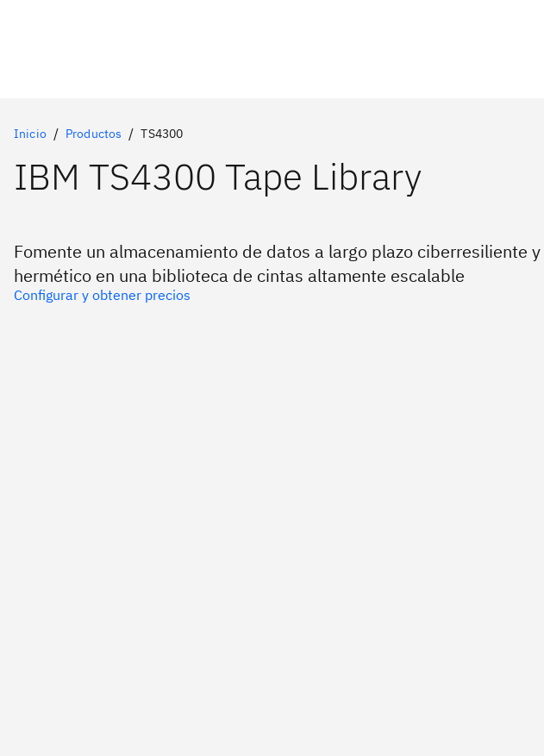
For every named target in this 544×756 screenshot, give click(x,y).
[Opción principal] (272, 295)
